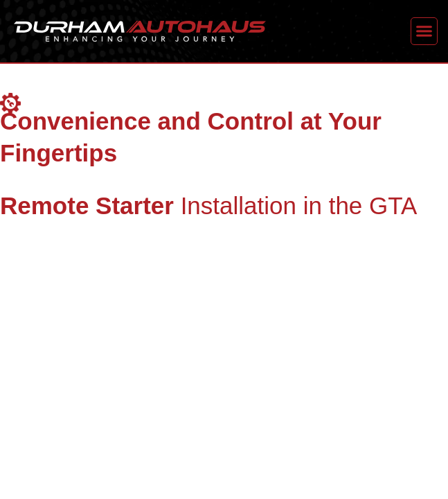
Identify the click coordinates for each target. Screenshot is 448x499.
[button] (424, 31)
